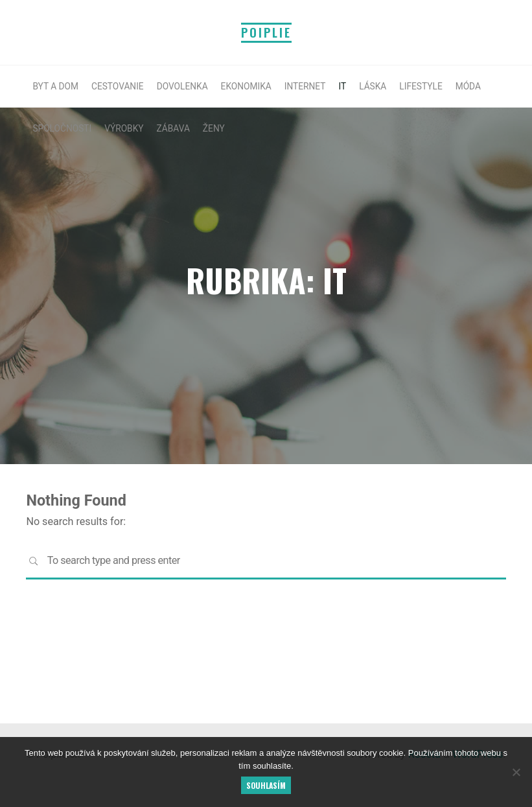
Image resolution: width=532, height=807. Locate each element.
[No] (516, 772)
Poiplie (266, 32)
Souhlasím (266, 785)
